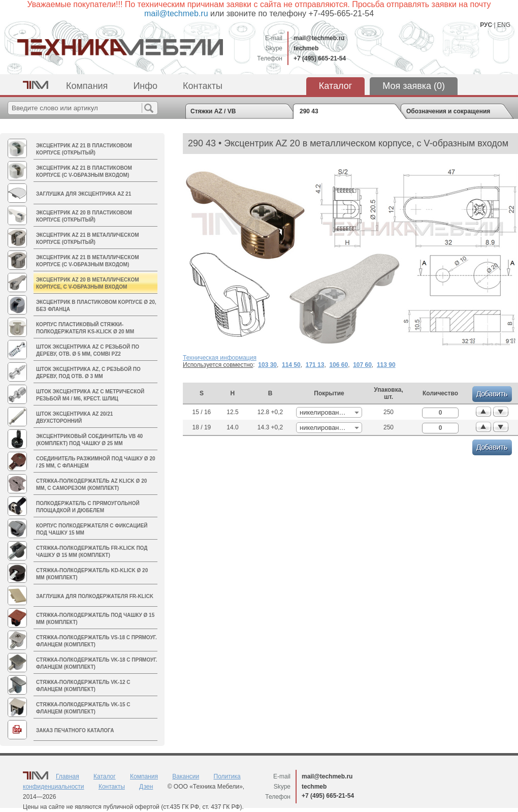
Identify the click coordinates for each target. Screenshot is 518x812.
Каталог (335, 86)
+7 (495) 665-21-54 (320, 58)
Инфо (145, 86)
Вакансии (186, 776)
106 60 (338, 365)
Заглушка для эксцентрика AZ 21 (84, 194)
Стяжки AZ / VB (213, 111)
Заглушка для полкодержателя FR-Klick (95, 596)
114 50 (291, 365)
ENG (504, 25)
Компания (87, 86)
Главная (68, 776)
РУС (486, 25)
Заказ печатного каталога (75, 730)
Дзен (146, 787)
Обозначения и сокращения (448, 111)
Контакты (203, 86)
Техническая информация (220, 358)
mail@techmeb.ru (319, 38)
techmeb (306, 48)
